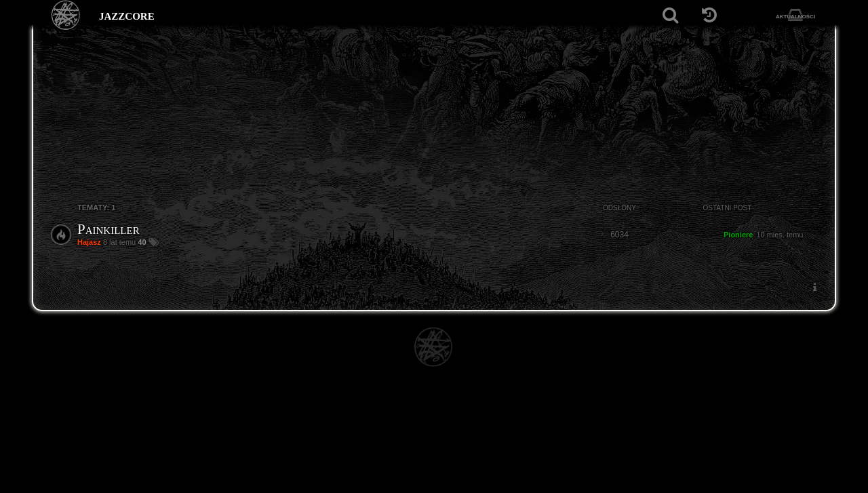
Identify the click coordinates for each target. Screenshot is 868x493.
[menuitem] (814, 287)
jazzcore (127, 15)
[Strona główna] (66, 15)
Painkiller (108, 229)
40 (143, 242)
